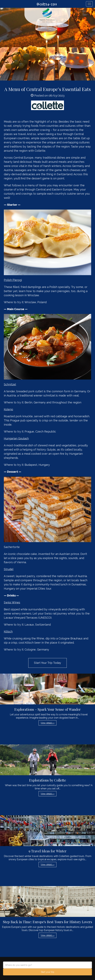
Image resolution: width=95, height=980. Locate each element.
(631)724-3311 (47, 4)
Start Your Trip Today (47, 663)
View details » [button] (47, 723)
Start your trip (48, 972)
